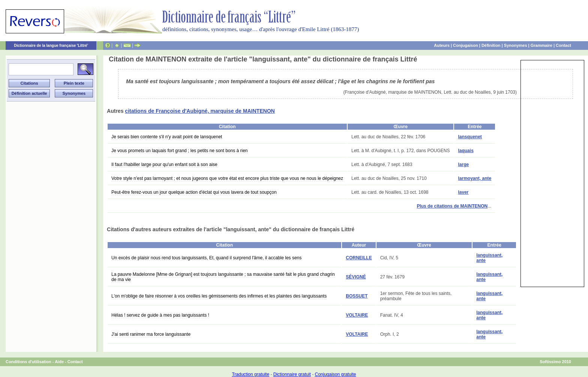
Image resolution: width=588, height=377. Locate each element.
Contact (563, 45)
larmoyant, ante (475, 178)
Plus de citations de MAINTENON (452, 206)
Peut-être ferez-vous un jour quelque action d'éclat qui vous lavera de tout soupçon (194, 192)
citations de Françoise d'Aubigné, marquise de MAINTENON (200, 111)
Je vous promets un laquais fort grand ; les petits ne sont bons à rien (180, 151)
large (463, 165)
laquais (466, 151)
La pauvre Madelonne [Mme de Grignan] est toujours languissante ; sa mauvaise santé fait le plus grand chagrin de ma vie (223, 277)
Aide (59, 362)
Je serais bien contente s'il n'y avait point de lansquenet (167, 137)
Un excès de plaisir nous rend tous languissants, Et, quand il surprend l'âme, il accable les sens (206, 258)
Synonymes (516, 45)
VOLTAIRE (357, 315)
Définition (491, 45)
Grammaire (541, 45)
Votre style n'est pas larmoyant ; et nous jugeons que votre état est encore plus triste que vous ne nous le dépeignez (227, 178)
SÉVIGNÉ (356, 277)
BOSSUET (357, 296)
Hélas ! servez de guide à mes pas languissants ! (160, 315)
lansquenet (470, 137)
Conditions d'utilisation (28, 362)
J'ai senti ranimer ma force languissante (151, 334)
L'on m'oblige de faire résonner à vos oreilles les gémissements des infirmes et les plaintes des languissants (219, 296)
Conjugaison (466, 45)
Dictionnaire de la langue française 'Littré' (51, 46)
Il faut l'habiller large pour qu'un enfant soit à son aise (164, 165)
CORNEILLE (359, 258)
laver (463, 192)
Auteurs (442, 45)
